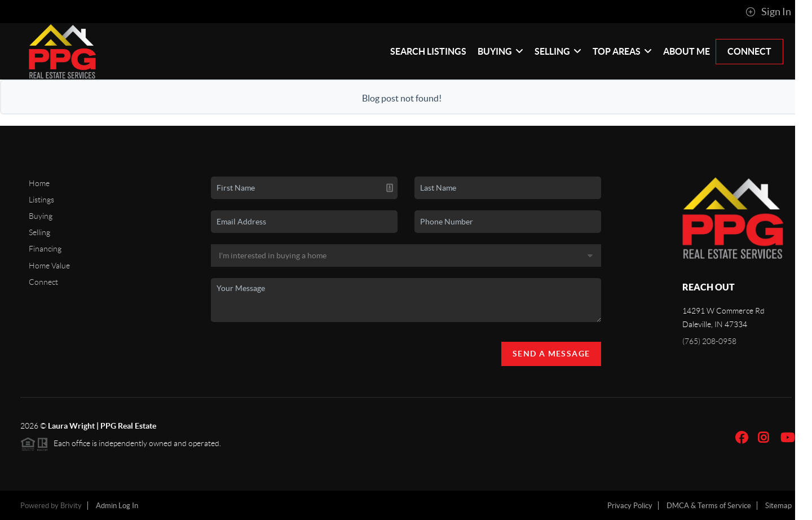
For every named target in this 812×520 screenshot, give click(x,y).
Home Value (49, 266)
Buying (500, 51)
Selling (558, 51)
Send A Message (551, 354)
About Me (687, 51)
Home (39, 183)
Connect (749, 51)
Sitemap (778, 506)
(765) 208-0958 (709, 341)
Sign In (768, 12)
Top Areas (622, 51)
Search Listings (428, 51)
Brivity (71, 506)
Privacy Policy (630, 506)
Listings (41, 200)
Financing (45, 249)
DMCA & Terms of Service (709, 506)
